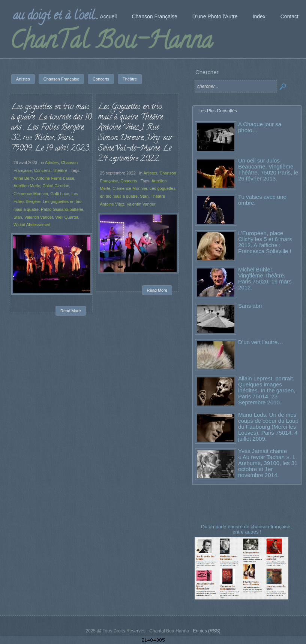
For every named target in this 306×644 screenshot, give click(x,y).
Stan (18, 217)
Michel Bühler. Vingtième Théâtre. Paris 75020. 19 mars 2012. (265, 278)
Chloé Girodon (56, 186)
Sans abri (250, 306)
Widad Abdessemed (32, 225)
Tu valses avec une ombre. (262, 200)
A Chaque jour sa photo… (260, 127)
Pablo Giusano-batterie (62, 209)
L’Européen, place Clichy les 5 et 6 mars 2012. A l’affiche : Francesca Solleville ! (265, 242)
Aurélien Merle (27, 186)
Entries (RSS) (206, 631)
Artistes (52, 162)
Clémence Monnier (31, 194)
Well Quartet (67, 217)
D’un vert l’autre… (261, 342)
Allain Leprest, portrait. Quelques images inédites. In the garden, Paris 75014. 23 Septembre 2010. (267, 390)
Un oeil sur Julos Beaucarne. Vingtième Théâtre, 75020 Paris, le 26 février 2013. (268, 169)
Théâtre (60, 170)
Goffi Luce (60, 194)
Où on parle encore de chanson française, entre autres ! (247, 529)
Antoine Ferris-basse (55, 178)
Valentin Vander (39, 217)
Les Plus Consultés (218, 111)
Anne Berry (24, 178)
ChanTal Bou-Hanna (111, 43)
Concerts (42, 170)
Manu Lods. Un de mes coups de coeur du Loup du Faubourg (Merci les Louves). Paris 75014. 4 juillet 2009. (268, 427)
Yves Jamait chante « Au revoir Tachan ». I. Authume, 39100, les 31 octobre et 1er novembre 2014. (268, 463)
